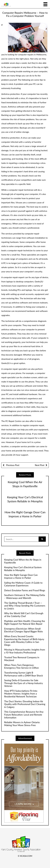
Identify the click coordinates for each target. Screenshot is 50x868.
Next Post (40, 465)
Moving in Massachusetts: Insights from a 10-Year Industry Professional (25, 651)
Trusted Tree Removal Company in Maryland (22, 659)
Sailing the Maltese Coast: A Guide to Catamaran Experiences (23, 584)
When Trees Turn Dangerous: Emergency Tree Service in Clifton (22, 666)
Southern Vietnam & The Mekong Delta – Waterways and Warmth (25, 597)
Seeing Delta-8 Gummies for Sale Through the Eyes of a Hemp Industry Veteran (23, 683)
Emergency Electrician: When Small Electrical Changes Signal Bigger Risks (24, 630)
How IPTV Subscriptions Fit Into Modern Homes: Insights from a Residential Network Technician (21, 694)
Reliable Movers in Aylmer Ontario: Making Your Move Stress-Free (22, 724)
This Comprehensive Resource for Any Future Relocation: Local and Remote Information (24, 715)
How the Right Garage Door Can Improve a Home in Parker (21, 576)
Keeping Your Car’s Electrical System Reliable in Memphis (23, 569)
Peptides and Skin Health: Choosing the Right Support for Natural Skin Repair (25, 622)
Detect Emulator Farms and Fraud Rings (25, 590)
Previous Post (12, 465)
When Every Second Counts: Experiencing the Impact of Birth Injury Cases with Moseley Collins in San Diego (24, 641)
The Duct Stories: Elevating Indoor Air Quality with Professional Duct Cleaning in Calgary (25, 704)
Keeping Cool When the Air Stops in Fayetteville (23, 561)
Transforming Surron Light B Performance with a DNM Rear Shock (24, 674)
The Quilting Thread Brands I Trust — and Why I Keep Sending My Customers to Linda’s (25, 606)
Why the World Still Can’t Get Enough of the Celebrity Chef (24, 615)
